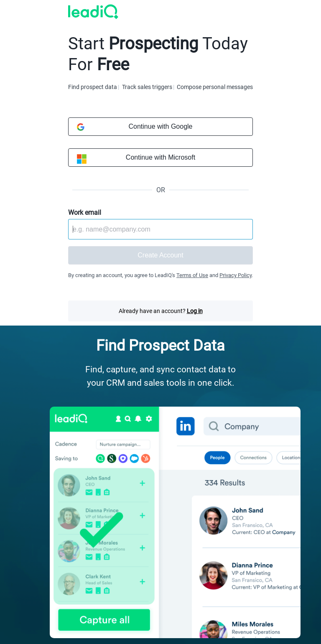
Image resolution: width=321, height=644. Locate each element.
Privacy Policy (236, 275)
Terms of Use (192, 275)
